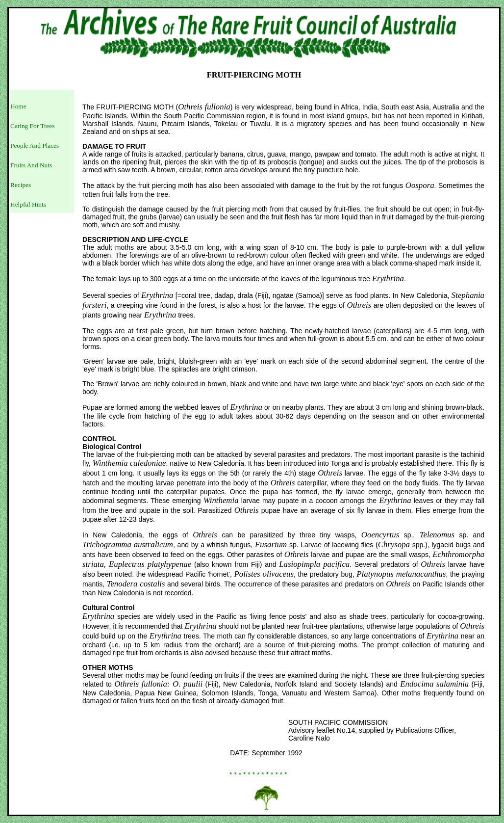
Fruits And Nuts (31, 165)
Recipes (21, 185)
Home (18, 106)
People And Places (35, 146)
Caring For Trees (32, 126)
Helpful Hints (28, 204)
